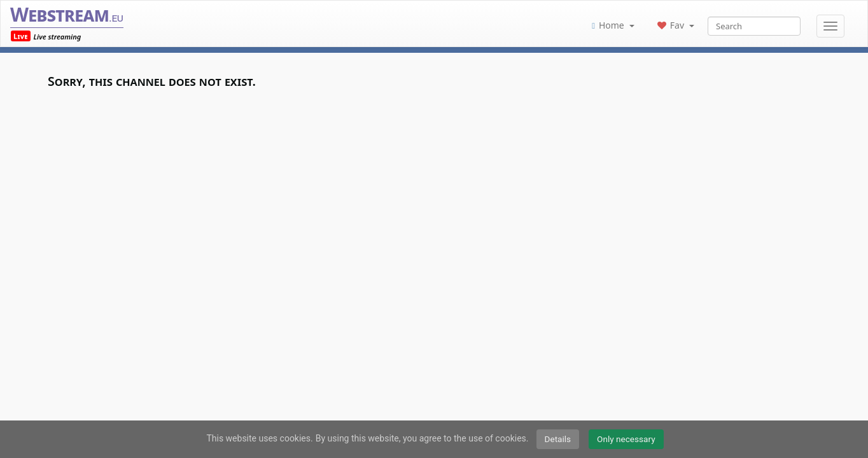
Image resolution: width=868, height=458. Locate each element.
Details (558, 439)
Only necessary (626, 439)
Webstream (67, 14)
